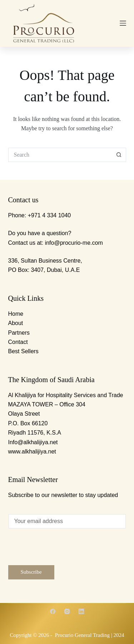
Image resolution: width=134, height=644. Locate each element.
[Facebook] (53, 611)
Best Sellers (23, 351)
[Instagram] (67, 611)
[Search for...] (60, 155)
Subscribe (31, 572)
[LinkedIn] (81, 611)
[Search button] (119, 155)
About (16, 323)
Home (16, 314)
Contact (18, 342)
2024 (119, 635)
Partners (19, 333)
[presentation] (63, 551)
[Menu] (123, 23)
